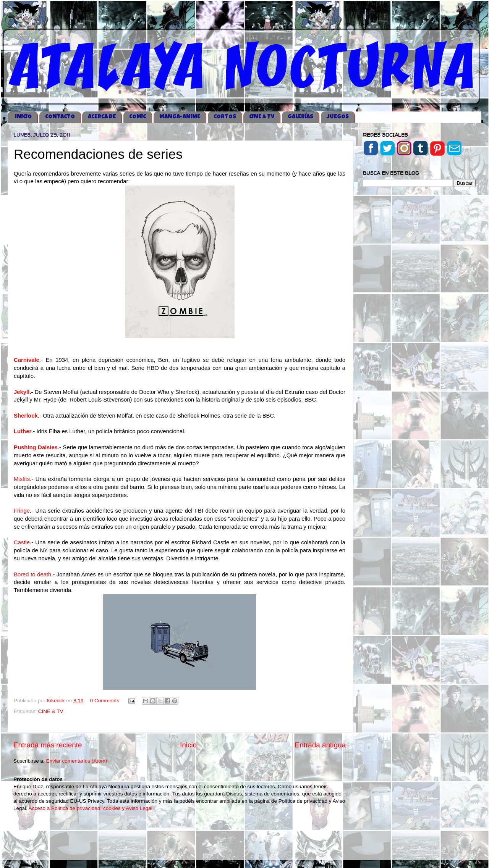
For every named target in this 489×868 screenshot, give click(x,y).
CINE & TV (262, 117)
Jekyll (22, 392)
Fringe (22, 511)
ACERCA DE (102, 117)
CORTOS (225, 117)
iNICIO (23, 117)
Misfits (22, 479)
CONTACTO (60, 117)
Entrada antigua (320, 745)
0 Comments (105, 701)
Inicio (188, 745)
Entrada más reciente (48, 745)
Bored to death (32, 574)
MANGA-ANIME (180, 117)
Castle (22, 542)
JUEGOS (338, 117)
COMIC (138, 117)
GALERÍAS (300, 117)
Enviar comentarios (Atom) (77, 761)
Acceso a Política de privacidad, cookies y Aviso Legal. (91, 808)
